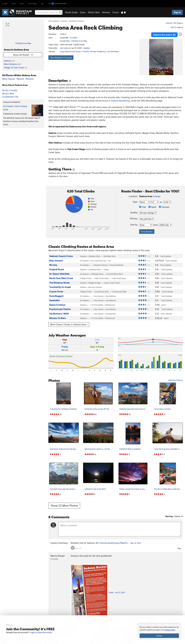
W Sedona (84, 260)
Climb (5, 4)
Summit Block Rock (115, 273)
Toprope (164, 206)
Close (159, 636)
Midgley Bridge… (95, 282)
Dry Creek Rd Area (98, 260)
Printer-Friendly (10, 90)
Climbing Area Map (23, 43)
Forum (116, 12)
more (111, 592)
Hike (22, 4)
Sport (152, 206)
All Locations (54, 21)
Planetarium (110, 304)
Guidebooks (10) (10, 97)
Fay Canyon (99, 295)
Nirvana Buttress (116, 264)
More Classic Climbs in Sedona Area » (69, 324)
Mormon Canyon (95, 287)
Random (30, 79)
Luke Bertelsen (113, 51)
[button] (142, 56)
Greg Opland (65, 51)
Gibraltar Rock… (95, 256)
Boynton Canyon (101, 264)
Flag (179, 548)
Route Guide (71, 12)
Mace (107, 269)
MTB (14, 4)
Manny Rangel (58, 555)
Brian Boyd (76, 51)
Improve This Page (174, 23)
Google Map (65, 41)
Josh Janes (64, 48)
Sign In (177, 12)
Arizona (64, 21)
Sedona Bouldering (120, 100)
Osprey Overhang (59, 542)
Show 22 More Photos (64, 505)
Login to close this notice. (41, 632)
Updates (87, 48)
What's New (94, 12)
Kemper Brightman (98, 51)
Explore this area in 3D (164, 34)
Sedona (8, 61)
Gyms (83, 12)
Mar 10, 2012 (136, 542)
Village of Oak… (86, 278)
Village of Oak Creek (14, 67)
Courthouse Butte (119, 291)
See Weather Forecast (61, 58)
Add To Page (177, 27)
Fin (109, 260)
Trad (143, 206)
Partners (106, 12)
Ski (43, 4)
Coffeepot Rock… (98, 273)
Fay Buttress (111, 295)
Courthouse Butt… (102, 291)
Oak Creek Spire (119, 278)
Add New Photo (175, 380)
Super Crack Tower (112, 282)
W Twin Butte (97, 304)
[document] (159, 632)
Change (157, 196)
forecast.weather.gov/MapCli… (114, 542)
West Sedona (10, 64)
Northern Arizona (76, 21)
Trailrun (33, 4)
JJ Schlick (85, 51)
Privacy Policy (170, 630)
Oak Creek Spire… (103, 278)
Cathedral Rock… (95, 269)
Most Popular (9, 79)
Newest (20, 79)
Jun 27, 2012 (120, 592)
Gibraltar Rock (110, 256)
